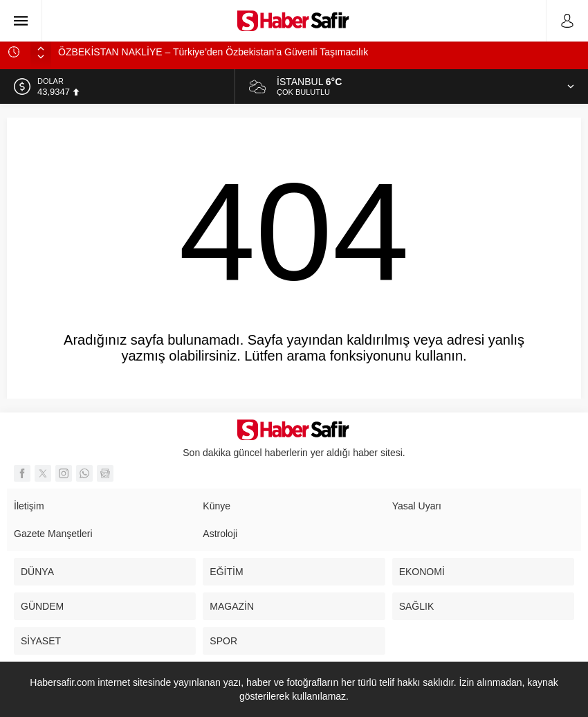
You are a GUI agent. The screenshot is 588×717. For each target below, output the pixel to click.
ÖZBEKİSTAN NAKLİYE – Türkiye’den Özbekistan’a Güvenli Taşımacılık (213, 52)
